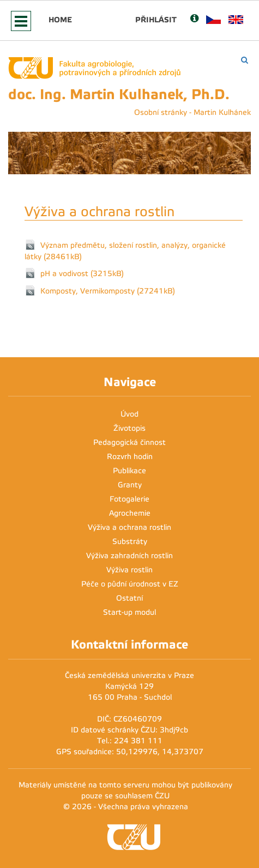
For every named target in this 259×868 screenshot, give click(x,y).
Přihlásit (156, 20)
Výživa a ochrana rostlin (129, 527)
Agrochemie (130, 513)
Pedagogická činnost (129, 442)
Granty (130, 485)
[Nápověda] (194, 19)
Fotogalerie (129, 499)
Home (60, 20)
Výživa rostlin (129, 570)
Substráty (130, 542)
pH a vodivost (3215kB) (82, 273)
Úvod (129, 414)
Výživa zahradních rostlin (129, 556)
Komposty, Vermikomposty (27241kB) (108, 291)
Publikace (129, 471)
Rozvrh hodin (130, 457)
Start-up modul (129, 612)
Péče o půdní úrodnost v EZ (130, 584)
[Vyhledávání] (245, 60)
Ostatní (129, 598)
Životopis (129, 428)
